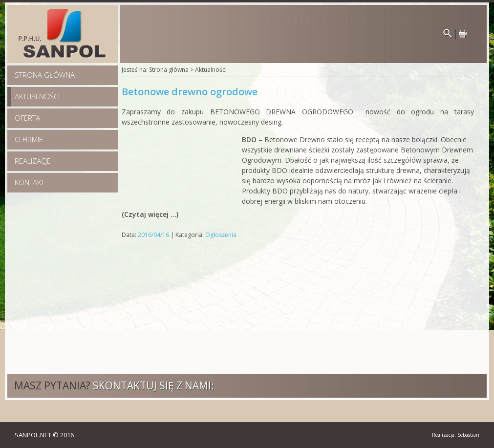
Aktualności (37, 96)
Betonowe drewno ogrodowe (190, 92)
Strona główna (45, 75)
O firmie (29, 139)
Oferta (27, 118)
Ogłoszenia (221, 235)
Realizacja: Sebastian (456, 435)
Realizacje (33, 161)
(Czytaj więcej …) (150, 214)
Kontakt (30, 182)
